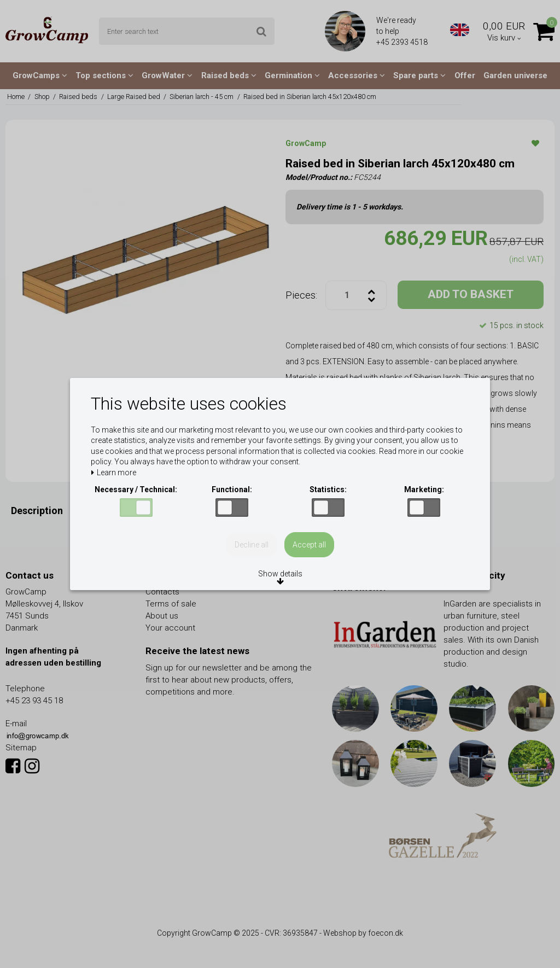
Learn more (113, 473)
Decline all (252, 545)
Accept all (309, 545)
